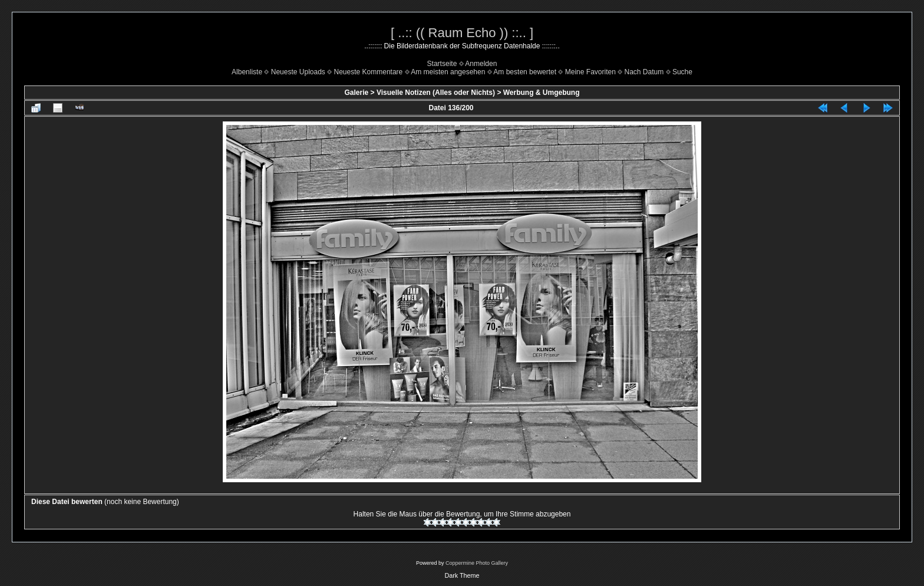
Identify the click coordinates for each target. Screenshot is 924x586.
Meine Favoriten (590, 72)
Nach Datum (644, 72)
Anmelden (481, 64)
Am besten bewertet (525, 72)
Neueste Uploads (298, 72)
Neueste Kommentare (369, 72)
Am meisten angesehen (448, 72)
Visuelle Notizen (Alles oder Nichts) (436, 93)
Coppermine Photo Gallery (477, 563)
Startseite (442, 64)
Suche (682, 72)
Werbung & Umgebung (542, 93)
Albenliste (247, 72)
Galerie (356, 93)
